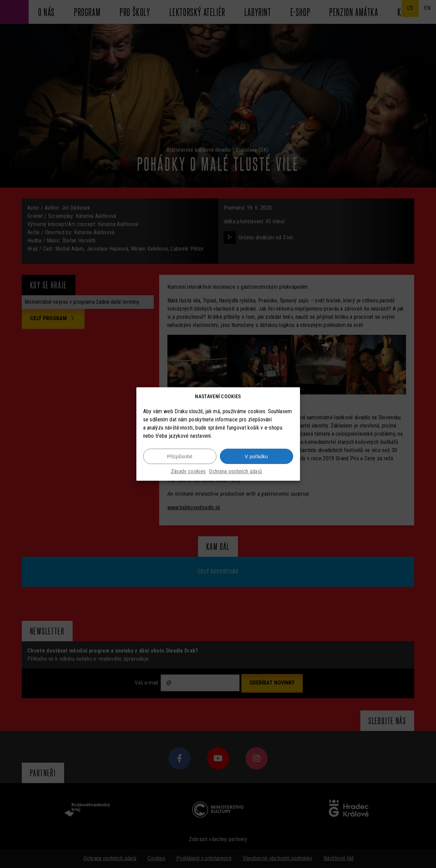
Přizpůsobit (180, 456)
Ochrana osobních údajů (235, 471)
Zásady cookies (188, 471)
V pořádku (256, 456)
